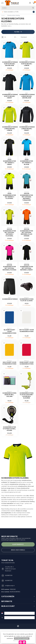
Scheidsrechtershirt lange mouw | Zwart (27, 129)
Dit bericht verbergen (22, 638)
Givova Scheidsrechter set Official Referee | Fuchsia (9, 267)
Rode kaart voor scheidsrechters (27, 363)
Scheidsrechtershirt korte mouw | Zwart (9, 96)
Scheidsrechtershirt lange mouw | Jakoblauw (27, 96)
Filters (18, 32)
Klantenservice (18, 544)
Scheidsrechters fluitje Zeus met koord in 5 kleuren (27, 395)
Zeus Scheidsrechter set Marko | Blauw (27, 162)
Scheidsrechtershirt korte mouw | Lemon (27, 64)
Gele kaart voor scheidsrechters (9, 363)
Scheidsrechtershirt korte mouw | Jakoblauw (9, 64)
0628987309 (9, 575)
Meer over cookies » (18, 641)
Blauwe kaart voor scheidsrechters (9, 331)
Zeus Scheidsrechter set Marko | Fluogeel (9, 196)
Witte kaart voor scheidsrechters (27, 331)
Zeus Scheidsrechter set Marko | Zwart (9, 162)
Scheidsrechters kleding (13, 15)
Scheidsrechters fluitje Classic (27, 300)
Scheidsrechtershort (9, 299)
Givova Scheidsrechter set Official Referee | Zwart (27, 267)
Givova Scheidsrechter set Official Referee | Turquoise (27, 197)
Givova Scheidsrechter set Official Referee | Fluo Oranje (27, 232)
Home (3, 15)
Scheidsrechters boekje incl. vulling (9, 395)
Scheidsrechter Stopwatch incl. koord (9, 429)
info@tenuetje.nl (10, 586)
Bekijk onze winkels (18, 550)
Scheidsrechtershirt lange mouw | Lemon (9, 129)
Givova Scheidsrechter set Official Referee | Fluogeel (9, 232)
